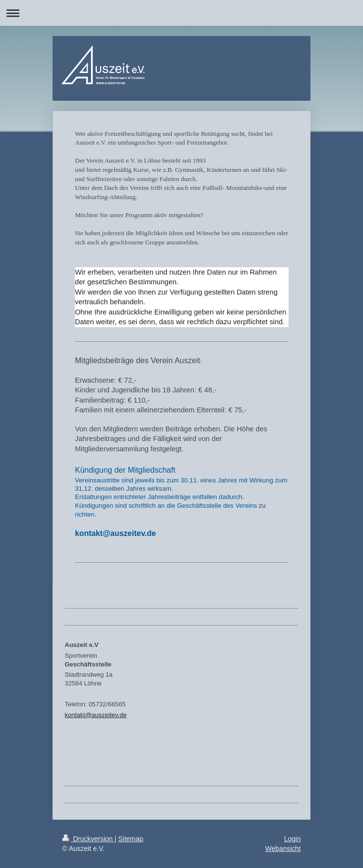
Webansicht (283, 849)
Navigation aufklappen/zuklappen (181, 13)
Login (292, 839)
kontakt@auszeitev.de (96, 715)
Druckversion (88, 839)
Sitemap (131, 839)
